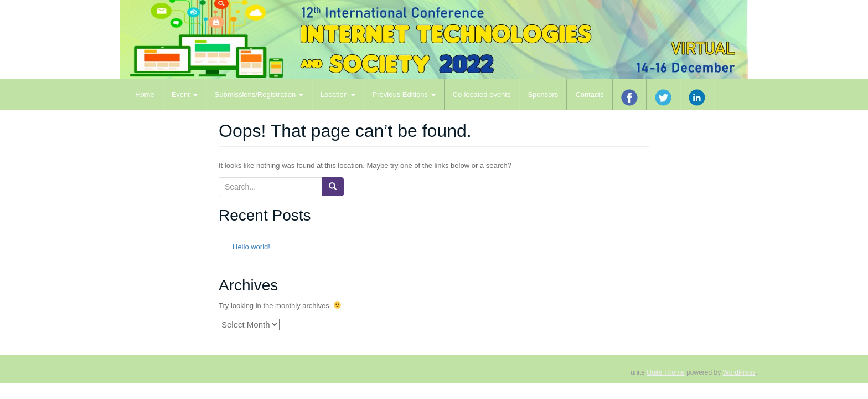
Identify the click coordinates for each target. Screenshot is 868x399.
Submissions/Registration (259, 94)
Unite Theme (665, 372)
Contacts (589, 94)
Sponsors (543, 94)
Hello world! (251, 247)
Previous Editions (404, 94)
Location (338, 94)
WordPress (739, 372)
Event (185, 94)
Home (145, 94)
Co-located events (482, 94)
